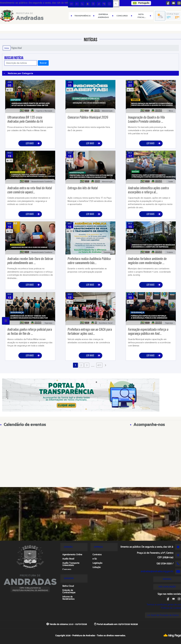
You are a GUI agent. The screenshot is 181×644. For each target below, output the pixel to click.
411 (99, 365)
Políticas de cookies (171, 608)
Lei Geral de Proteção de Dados (163, 615)
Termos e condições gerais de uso (164, 605)
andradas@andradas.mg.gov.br (157, 571)
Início (7, 48)
